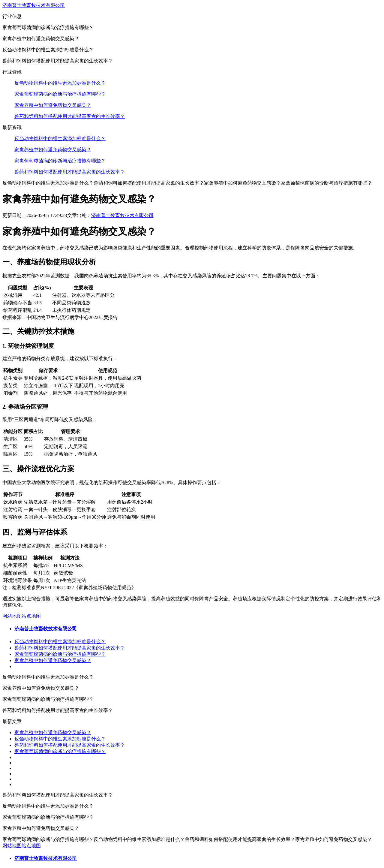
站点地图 (31, 616)
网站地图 (12, 616)
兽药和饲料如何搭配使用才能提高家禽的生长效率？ (70, 116)
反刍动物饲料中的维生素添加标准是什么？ (60, 83)
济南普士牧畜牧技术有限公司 (34, 5)
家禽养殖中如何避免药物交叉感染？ (53, 105)
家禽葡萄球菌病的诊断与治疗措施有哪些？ (60, 94)
